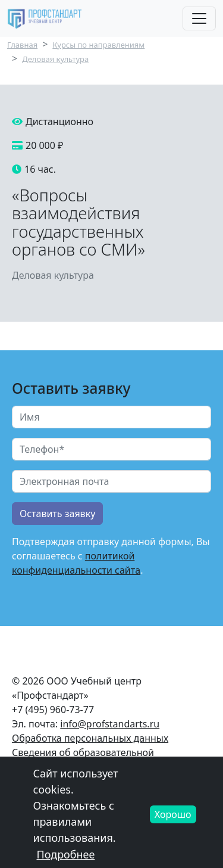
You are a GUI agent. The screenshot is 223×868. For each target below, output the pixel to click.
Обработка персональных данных (90, 738)
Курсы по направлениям (98, 45)
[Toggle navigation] (199, 18)
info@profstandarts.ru (110, 724)
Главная (22, 45)
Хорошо (173, 822)
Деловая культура (55, 59)
